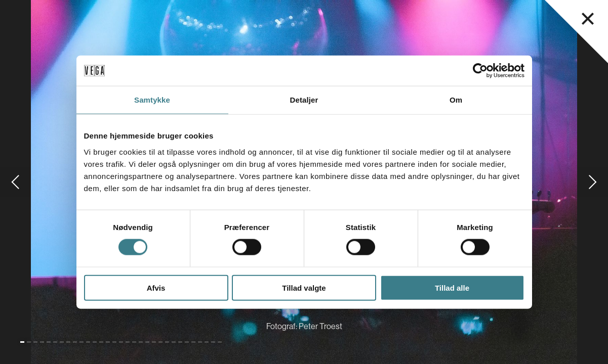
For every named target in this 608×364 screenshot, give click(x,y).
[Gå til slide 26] (187, 342)
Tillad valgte (304, 287)
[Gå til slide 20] (147, 342)
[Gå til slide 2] (29, 342)
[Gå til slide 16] (121, 342)
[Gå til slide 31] (220, 342)
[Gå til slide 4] (42, 342)
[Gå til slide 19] (141, 342)
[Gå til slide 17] (128, 342)
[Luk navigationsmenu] (588, 19)
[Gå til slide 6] (55, 342)
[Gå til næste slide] (593, 182)
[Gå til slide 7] (62, 342)
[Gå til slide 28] (200, 342)
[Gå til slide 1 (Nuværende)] (22, 342)
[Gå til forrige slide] (15, 182)
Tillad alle (452, 287)
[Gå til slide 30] (213, 342)
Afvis (156, 287)
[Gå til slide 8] (68, 342)
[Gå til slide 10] (82, 342)
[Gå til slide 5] (49, 342)
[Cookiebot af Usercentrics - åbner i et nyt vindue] (480, 71)
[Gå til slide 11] (88, 342)
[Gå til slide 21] (154, 342)
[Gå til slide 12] (95, 342)
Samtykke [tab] (152, 100)
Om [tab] (456, 100)
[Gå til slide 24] (174, 342)
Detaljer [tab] (304, 100)
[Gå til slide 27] (193, 342)
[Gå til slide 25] (180, 342)
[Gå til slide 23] (167, 342)
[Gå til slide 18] (134, 342)
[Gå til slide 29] (207, 342)
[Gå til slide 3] (35, 342)
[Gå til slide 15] (114, 342)
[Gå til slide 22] (160, 342)
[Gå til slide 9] (75, 342)
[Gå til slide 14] (108, 342)
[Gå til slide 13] (101, 342)
